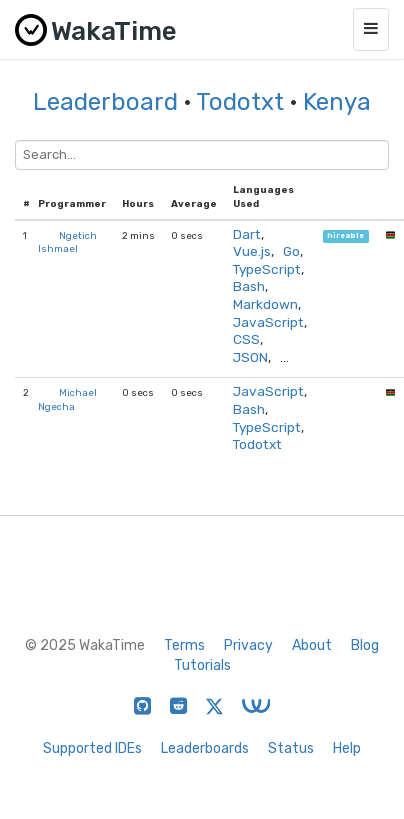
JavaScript (268, 322)
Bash (249, 286)
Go (291, 251)
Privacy (248, 645)
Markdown (265, 304)
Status (291, 748)
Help (347, 748)
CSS (246, 339)
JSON (250, 357)
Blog (365, 645)
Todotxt (240, 102)
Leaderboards (205, 748)
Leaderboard (105, 102)
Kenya (337, 102)
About (312, 645)
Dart (247, 234)
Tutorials (202, 665)
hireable (345, 236)
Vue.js (252, 251)
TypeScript (267, 269)
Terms (184, 645)
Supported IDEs (92, 748)
